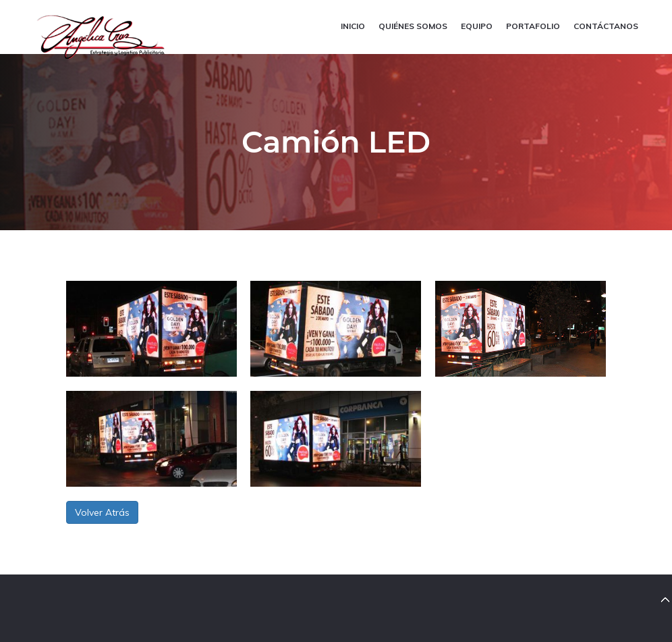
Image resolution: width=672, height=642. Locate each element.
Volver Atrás (102, 512)
